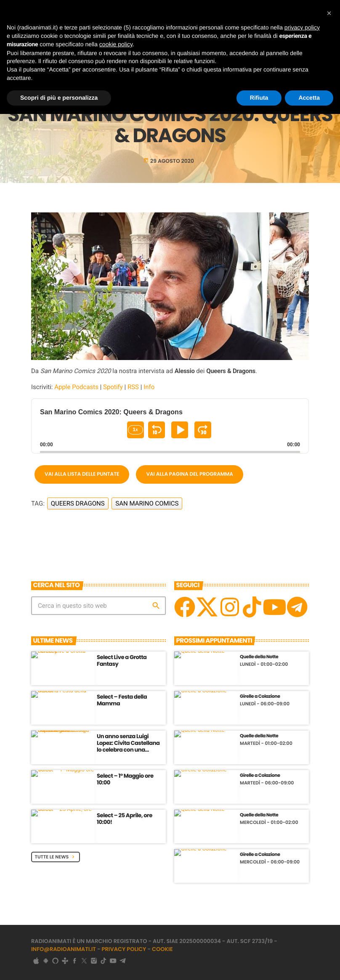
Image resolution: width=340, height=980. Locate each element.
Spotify (113, 387)
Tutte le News (56, 857)
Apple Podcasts (76, 387)
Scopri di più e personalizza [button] (59, 98)
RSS (133, 387)
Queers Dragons (78, 503)
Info (149, 387)
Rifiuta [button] (259, 98)
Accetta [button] (309, 98)
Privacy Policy (124, 949)
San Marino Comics (147, 503)
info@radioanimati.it (64, 949)
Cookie (162, 949)
